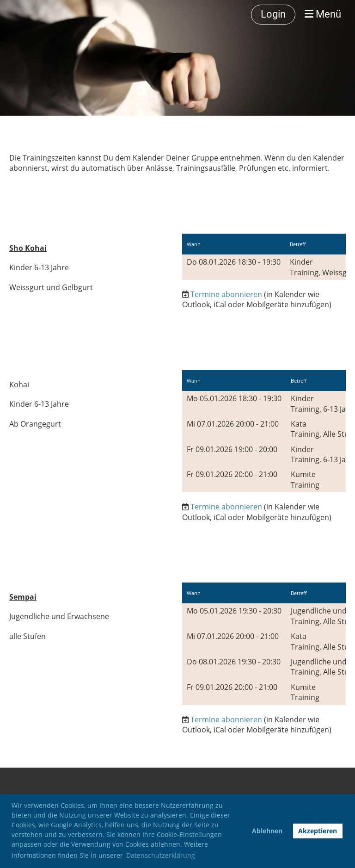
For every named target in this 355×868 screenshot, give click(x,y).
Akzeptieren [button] (318, 831)
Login (273, 14)
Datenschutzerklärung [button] (161, 855)
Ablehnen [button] (267, 831)
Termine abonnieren (226, 294)
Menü (323, 14)
